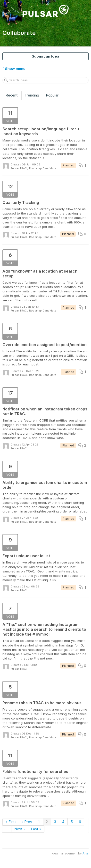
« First (11, 822)
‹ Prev (27, 822)
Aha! (86, 853)
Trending (32, 95)
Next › (20, 829)
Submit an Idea (45, 56)
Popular (52, 95)
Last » (36, 829)
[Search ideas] (45, 80)
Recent (12, 95)
